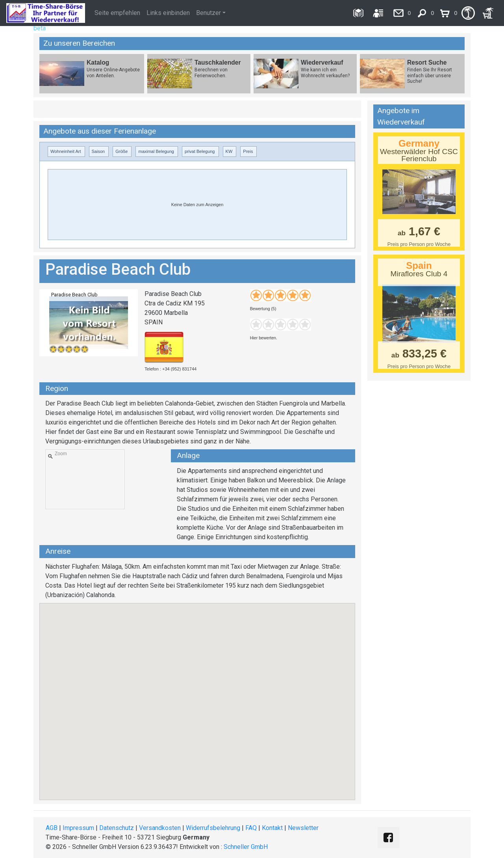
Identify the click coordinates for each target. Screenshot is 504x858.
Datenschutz (117, 828)
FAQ (251, 828)
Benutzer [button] (208, 13)
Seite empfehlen (117, 13)
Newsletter (303, 828)
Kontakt (272, 828)
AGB (52, 828)
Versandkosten (160, 828)
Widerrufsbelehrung (213, 828)
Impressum (78, 828)
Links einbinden (168, 13)
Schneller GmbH (246, 847)
